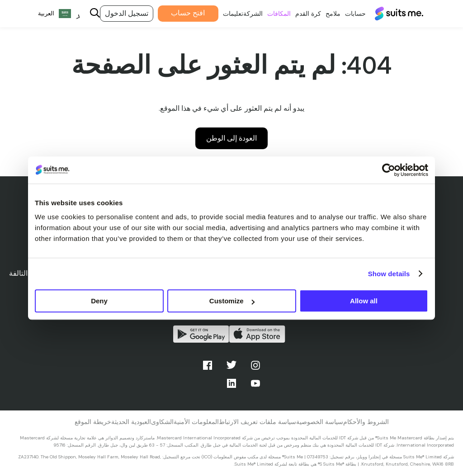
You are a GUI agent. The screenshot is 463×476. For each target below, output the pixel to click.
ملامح (328, 14)
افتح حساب (183, 13)
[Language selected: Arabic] (54, 14)
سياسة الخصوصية (320, 422)
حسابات (350, 14)
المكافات (274, 14)
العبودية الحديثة (131, 422)
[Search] (90, 14)
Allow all (364, 301)
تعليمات (228, 14)
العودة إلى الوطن (231, 138)
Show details (389, 274)
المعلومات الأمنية (196, 422)
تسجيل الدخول (122, 13)
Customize (232, 301)
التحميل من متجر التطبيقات (257, 334)
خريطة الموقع (93, 422)
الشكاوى (162, 422)
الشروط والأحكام (366, 422)
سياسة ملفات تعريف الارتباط (257, 422)
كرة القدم (303, 14)
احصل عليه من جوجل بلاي (201, 334)
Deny (99, 301)
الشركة (248, 14)
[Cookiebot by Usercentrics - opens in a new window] (389, 170)
